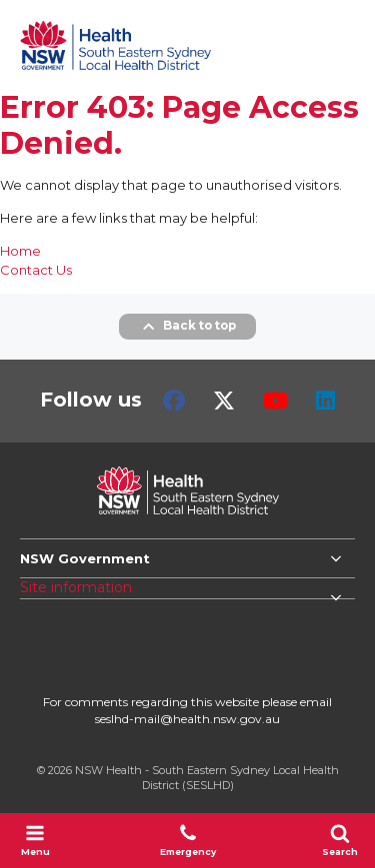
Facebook (174, 401)
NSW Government (85, 558)
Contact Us (36, 270)
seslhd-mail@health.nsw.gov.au (187, 719)
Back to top (187, 327)
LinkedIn (325, 401)
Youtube (275, 401)
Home (20, 251)
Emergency (188, 840)
